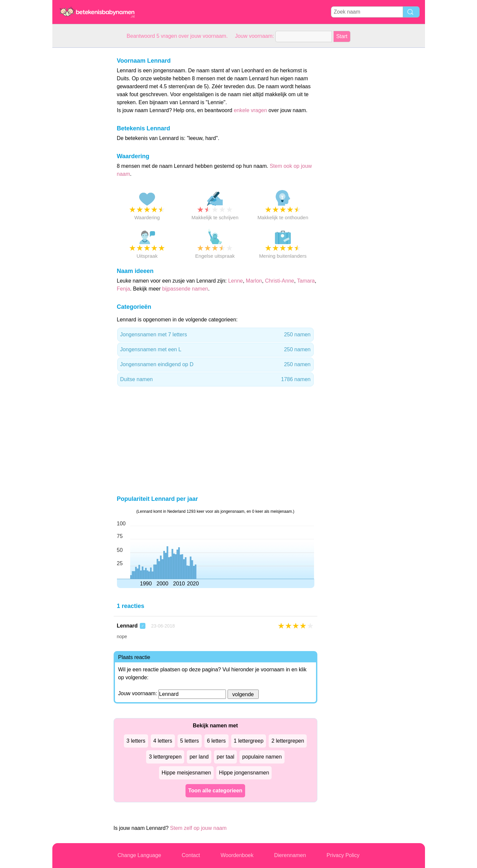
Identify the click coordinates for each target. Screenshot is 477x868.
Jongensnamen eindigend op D (215, 365)
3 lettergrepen (165, 757)
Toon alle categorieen (215, 791)
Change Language (139, 855)
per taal (225, 757)
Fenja (124, 289)
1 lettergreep (249, 741)
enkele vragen (251, 110)
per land (199, 757)
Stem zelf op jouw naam (198, 828)
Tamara (306, 281)
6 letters (216, 741)
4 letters (163, 741)
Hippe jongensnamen (244, 773)
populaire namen (262, 757)
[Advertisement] (79, 147)
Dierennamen (290, 855)
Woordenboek (237, 855)
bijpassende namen (185, 289)
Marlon (254, 281)
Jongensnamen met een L (215, 350)
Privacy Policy (343, 855)
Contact (191, 855)
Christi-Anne (280, 281)
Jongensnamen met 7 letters (215, 335)
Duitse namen (215, 379)
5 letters (190, 741)
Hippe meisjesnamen (186, 773)
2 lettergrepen (288, 741)
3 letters (136, 741)
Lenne (236, 281)
